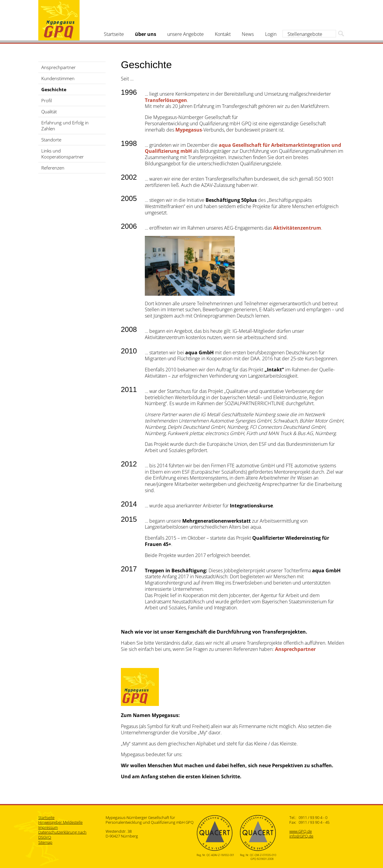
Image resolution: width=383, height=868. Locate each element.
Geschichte (54, 89)
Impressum (48, 827)
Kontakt (223, 34)
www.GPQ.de (301, 831)
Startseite (114, 34)
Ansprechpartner (58, 67)
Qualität (49, 112)
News (248, 34)
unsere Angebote (186, 34)
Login (271, 34)
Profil (47, 100)
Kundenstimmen (58, 78)
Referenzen (53, 168)
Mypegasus (59, 20)
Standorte (51, 140)
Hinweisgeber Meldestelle (60, 822)
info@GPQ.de (301, 836)
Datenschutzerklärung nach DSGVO (62, 835)
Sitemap (45, 842)
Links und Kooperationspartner (63, 154)
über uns (146, 34)
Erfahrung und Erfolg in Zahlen (65, 126)
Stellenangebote (305, 34)
